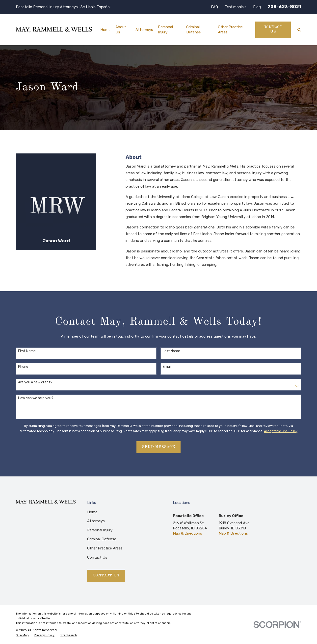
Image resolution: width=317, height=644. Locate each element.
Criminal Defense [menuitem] (194, 30)
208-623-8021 (284, 7)
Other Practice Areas (105, 548)
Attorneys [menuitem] (144, 30)
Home (92, 512)
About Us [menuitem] (121, 30)
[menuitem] (22, 635)
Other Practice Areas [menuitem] (230, 30)
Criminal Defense (102, 539)
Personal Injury (100, 530)
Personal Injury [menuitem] (165, 30)
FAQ (214, 7)
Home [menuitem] (105, 30)
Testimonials (236, 7)
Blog (257, 7)
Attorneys (96, 521)
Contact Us (273, 30)
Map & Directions (187, 533)
